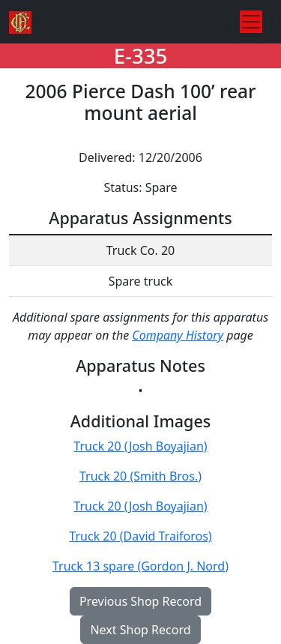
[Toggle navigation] (251, 22)
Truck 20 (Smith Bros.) (140, 476)
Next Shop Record (140, 630)
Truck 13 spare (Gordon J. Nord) (140, 566)
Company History (178, 335)
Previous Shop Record (140, 601)
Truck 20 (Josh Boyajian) (140, 446)
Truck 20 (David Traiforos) (140, 536)
